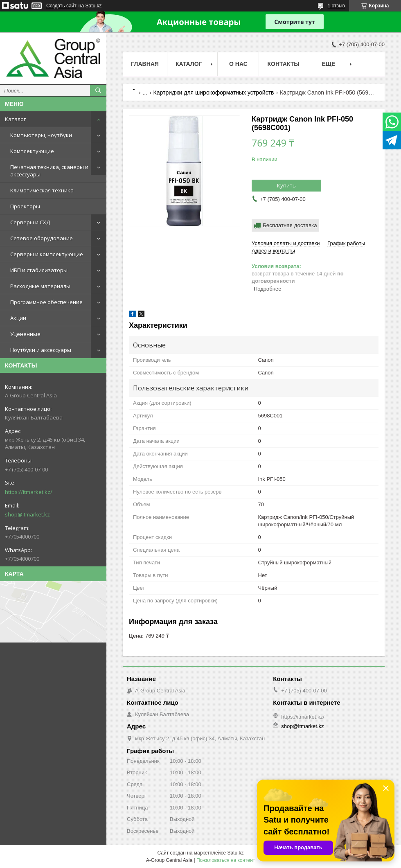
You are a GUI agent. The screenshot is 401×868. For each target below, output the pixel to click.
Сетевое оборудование (42, 238)
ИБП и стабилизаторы (39, 270)
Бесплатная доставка (290, 225)
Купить (286, 185)
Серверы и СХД (30, 222)
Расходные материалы (40, 286)
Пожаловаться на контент (226, 860)
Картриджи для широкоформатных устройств (214, 92)
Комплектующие (32, 151)
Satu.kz (235, 853)
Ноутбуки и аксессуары (41, 350)
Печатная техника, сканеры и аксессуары (49, 171)
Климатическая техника (42, 190)
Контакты (283, 64)
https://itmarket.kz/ (29, 492)
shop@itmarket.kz (27, 514)
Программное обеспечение (46, 302)
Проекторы (25, 206)
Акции (18, 318)
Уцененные (25, 334)
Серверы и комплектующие (47, 254)
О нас (238, 64)
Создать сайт (61, 6)
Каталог (15, 119)
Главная (145, 64)
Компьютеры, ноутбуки (41, 135)
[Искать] (98, 90)
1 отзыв (336, 6)
